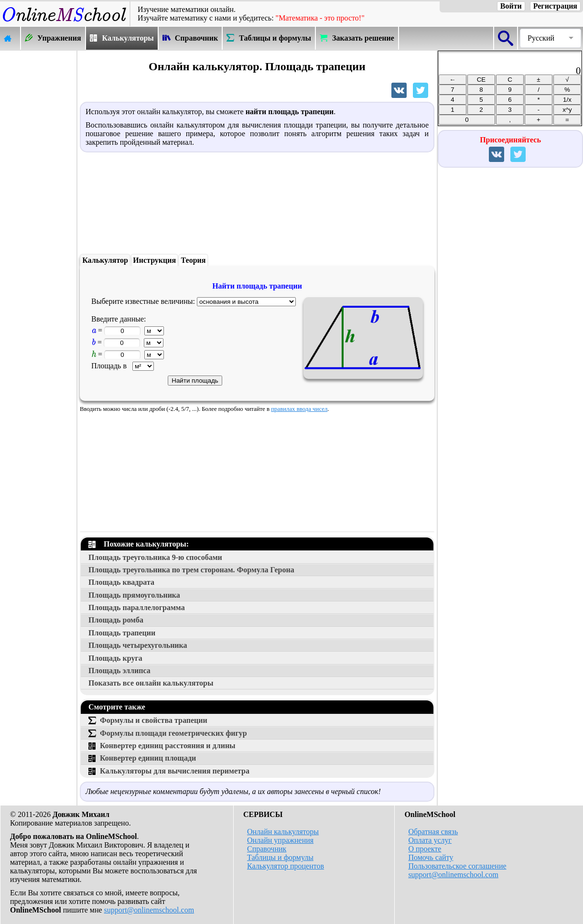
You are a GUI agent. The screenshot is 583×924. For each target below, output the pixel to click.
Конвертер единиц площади (142, 758)
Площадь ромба (116, 620)
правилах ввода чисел (299, 409)
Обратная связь (433, 832)
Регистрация (555, 6)
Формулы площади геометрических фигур (168, 733)
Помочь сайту (431, 857)
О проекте (425, 849)
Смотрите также (117, 707)
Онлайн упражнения (280, 840)
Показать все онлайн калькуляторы (151, 683)
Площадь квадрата (121, 582)
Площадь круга (115, 658)
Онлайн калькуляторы (283, 832)
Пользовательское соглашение (457, 866)
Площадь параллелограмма (137, 607)
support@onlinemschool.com (149, 910)
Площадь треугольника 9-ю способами (155, 557)
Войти (511, 6)
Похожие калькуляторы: (139, 544)
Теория (194, 260)
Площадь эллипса (119, 671)
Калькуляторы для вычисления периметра (169, 771)
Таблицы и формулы (280, 857)
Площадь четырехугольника (138, 645)
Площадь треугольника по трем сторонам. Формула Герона (191, 570)
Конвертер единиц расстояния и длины (162, 746)
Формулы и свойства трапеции (148, 720)
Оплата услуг (430, 840)
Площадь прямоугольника (134, 595)
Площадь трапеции (122, 633)
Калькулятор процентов (286, 866)
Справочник (267, 849)
